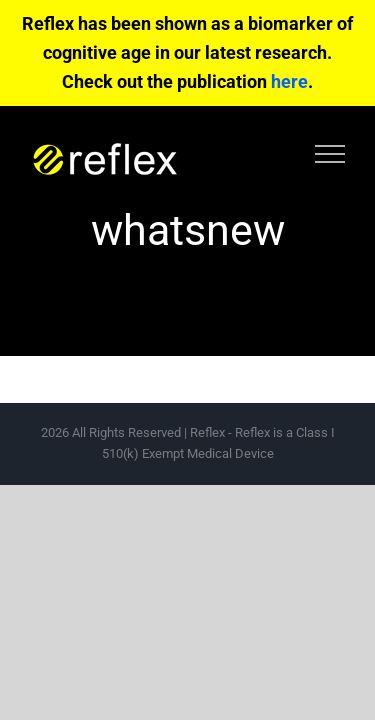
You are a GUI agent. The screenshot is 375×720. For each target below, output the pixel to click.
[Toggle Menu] (330, 154)
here (289, 81)
